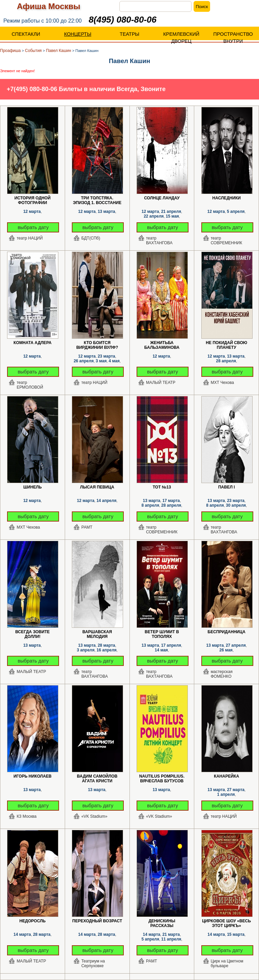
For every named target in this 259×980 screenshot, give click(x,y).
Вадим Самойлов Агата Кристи (97, 776)
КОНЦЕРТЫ (78, 34)
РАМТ (87, 527)
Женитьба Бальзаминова (162, 343)
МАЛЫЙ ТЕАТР (161, 383)
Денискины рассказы (162, 921)
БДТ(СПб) (91, 238)
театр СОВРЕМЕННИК (226, 241)
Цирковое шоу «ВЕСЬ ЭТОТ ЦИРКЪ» (226, 921)
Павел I (226, 487)
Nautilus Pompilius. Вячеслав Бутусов (162, 776)
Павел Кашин (59, 51)
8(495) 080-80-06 (123, 20)
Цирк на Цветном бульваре (227, 963)
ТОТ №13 (162, 487)
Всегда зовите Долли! (32, 632)
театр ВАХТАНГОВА (159, 241)
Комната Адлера (33, 343)
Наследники (226, 198)
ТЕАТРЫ (129, 34)
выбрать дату (33, 227)
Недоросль (33, 921)
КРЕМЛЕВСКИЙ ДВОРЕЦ (181, 38)
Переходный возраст (97, 921)
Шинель (33, 487)
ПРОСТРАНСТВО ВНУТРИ (233, 38)
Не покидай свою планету (226, 343)
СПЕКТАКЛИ (26, 34)
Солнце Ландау (162, 198)
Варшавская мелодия (97, 632)
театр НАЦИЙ (30, 238)
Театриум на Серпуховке (93, 963)
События (33, 51)
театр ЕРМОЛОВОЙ (30, 385)
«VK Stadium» (94, 816)
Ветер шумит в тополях (162, 632)
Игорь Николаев (33, 776)
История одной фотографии (33, 198)
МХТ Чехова (222, 383)
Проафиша (10, 51)
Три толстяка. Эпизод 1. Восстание (97, 198)
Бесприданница (227, 632)
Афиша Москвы (49, 6)
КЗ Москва (26, 816)
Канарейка (226, 776)
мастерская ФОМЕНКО (222, 674)
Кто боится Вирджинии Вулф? (97, 343)
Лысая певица (97, 487)
